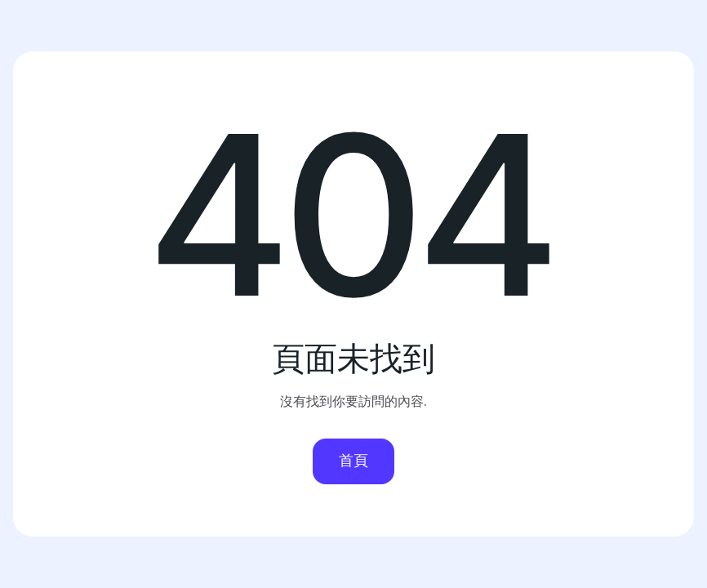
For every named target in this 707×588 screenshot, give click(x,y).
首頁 (353, 460)
